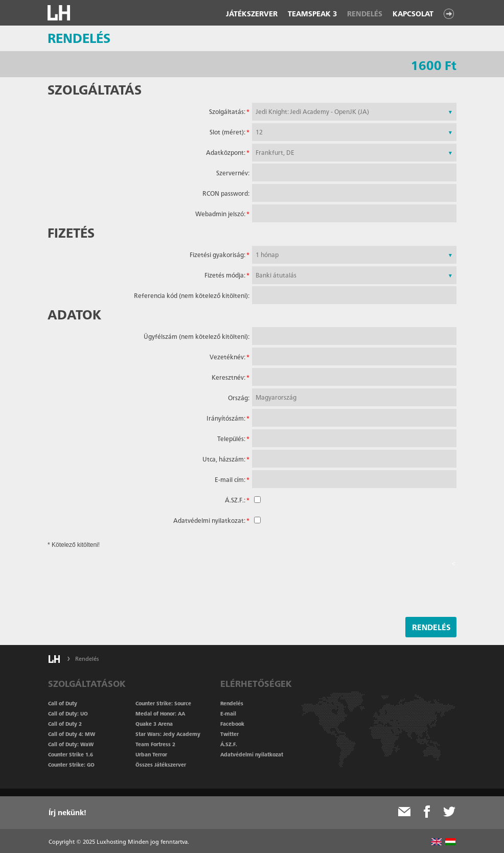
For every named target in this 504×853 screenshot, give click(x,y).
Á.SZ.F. (229, 744)
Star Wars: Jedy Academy (168, 734)
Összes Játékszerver (161, 765)
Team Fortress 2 (155, 744)
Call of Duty (63, 703)
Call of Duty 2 (65, 724)
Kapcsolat (413, 14)
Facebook (232, 724)
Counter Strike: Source (163, 703)
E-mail (228, 713)
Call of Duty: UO (68, 713)
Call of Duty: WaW (71, 744)
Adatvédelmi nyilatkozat (252, 754)
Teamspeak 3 (312, 14)
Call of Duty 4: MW (72, 734)
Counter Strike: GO (71, 765)
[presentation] (378, 588)
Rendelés (365, 14)
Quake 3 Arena (154, 724)
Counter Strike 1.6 (71, 754)
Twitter (230, 734)
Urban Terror (151, 754)
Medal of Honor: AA (160, 713)
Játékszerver (252, 14)
